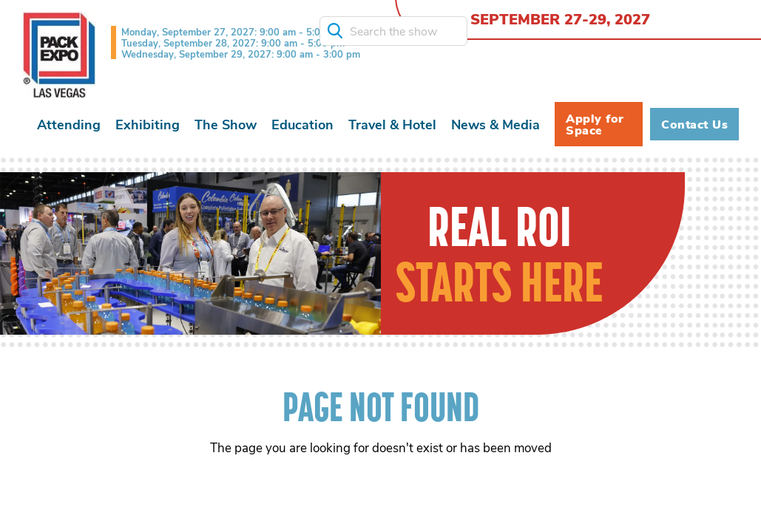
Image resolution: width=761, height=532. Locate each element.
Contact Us (694, 124)
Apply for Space (595, 124)
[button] (69, 125)
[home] (59, 55)
